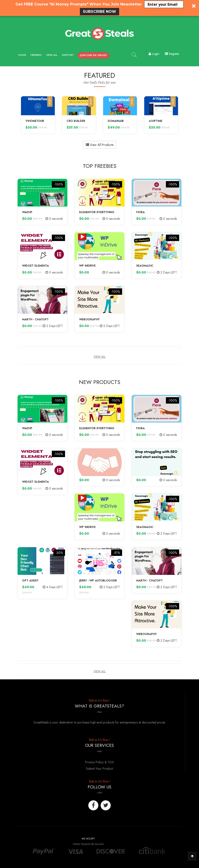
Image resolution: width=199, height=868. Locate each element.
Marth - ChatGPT (35, 319)
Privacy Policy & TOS (99, 762)
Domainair (116, 121)
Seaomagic (145, 266)
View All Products (100, 145)
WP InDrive (87, 266)
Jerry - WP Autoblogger (98, 581)
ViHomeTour (35, 121)
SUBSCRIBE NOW (99, 12)
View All (52, 55)
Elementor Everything (97, 212)
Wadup (27, 212)
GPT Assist (30, 581)
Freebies (36, 55)
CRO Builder (76, 121)
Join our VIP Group (93, 55)
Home (22, 55)
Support (68, 55)
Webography (89, 319)
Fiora (140, 212)
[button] (99, 8)
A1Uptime (156, 121)
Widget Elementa (35, 266)
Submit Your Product (99, 769)
